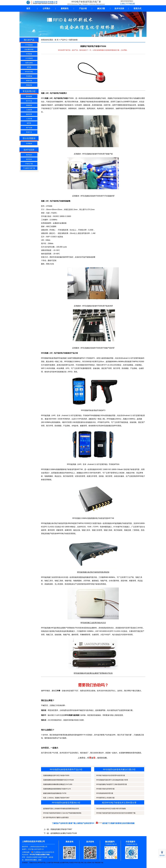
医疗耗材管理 (68, 476)
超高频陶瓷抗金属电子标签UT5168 (64, 833)
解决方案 (101, 8)
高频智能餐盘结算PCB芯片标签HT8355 (56, 775)
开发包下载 (29, 164)
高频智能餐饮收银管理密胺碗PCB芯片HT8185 (58, 780)
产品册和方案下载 (29, 168)
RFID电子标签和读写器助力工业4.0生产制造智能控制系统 (62, 813)
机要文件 (90, 476)
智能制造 (29, 105)
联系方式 (138, 8)
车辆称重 (83, 635)
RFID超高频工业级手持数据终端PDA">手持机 (74, 358)
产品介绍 (83, 8)
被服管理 (83, 426)
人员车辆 (29, 119)
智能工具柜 (108, 530)
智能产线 (50, 534)
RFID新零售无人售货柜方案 (105, 798)
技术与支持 (119, 8)
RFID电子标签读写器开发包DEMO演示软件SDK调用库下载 (116, 813)
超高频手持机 (64, 863)
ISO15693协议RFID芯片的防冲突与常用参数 (111, 809)
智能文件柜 (130, 473)
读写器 (29, 67)
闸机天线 (84, 863)
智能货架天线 (99, 863)
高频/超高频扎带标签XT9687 (61, 829)
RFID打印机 (29, 72)
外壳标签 (29, 54)
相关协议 (29, 159)
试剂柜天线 (90, 863)
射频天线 (29, 81)
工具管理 (29, 110)
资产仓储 (29, 128)
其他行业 (29, 132)
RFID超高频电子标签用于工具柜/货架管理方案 (112, 784)
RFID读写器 (41, 863)
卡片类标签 (29, 58)
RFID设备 (57, 863)
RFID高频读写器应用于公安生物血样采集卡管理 (112, 780)
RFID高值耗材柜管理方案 (105, 793)
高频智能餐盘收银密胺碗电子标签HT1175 (57, 789)
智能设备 (29, 85)
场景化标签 (29, 63)
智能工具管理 (97, 530)
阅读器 (71, 863)
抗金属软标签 (29, 49)
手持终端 (29, 76)
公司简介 (46, 8)
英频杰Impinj (33, 863)
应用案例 (29, 143)
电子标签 (56, 631)
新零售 (29, 123)
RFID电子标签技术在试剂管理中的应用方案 (111, 775)
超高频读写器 (88, 577)
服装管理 (29, 114)
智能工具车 (86, 530)
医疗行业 (29, 101)
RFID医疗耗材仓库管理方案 (105, 789)
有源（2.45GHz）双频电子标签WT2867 (56, 798)
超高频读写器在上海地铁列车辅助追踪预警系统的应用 (61, 809)
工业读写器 (49, 863)
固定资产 (142, 422)
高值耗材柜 (49, 584)
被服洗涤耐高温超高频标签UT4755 (55, 793)
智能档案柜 (49, 476)
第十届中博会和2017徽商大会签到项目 (56, 817)
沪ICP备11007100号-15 (36, 849)
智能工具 (50, 635)
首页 (28, 8)
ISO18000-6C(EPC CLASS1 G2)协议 (113, 631)
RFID (70, 372)
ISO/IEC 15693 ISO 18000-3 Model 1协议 (112, 469)
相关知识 (29, 155)
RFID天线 (77, 863)
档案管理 (88, 368)
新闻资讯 (65, 8)
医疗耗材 (117, 530)
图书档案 (29, 96)
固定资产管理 (107, 368)
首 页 (57, 40)
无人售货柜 (59, 584)
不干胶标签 (29, 45)
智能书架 (68, 581)
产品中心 (64, 40)
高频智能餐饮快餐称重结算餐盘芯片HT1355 (58, 784)
